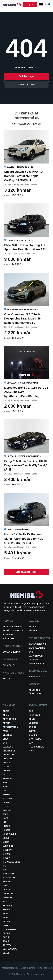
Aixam (6, 715)
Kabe (6, 818)
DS (4, 775)
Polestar (8, 894)
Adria (6, 711)
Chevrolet (9, 751)
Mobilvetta (9, 878)
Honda (6, 794)
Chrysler (8, 755)
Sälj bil (33, 631)
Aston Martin (10, 727)
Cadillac (8, 747)
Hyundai (7, 798)
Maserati (8, 850)
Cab (31, 711)
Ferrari (7, 779)
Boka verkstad (11, 652)
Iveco (6, 806)
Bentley (7, 735)
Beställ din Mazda (13, 631)
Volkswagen (10, 949)
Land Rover (9, 834)
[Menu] (41, 5)
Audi (5, 731)
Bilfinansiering (37, 644)
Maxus (6, 854)
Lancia (7, 830)
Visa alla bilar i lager (26, 124)
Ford (6, 786)
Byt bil (33, 627)
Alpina (7, 723)
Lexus (6, 838)
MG (4, 866)
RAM (5, 902)
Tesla (6, 941)
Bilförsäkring (37, 648)
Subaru (7, 933)
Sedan (32, 731)
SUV (31, 743)
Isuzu (6, 802)
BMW (5, 739)
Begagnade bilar (13, 627)
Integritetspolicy (9, 968)
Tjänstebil (9, 639)
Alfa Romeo (9, 719)
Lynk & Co (8, 846)
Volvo (6, 953)
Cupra (6, 763)
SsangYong (9, 929)
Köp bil (30, 5)
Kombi (32, 719)
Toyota (7, 945)
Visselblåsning (28, 968)
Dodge (6, 771)
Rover (6, 909)
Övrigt (33, 727)
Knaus (6, 826)
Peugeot (8, 890)
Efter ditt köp (45, 968)
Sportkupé (35, 739)
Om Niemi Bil (9, 665)
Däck (32, 652)
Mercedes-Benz (11, 862)
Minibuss (33, 723)
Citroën (7, 759)
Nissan (7, 882)
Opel (6, 886)
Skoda (6, 921)
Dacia (6, 767)
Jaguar (7, 810)
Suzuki (7, 937)
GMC (5, 790)
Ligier (6, 842)
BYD (5, 743)
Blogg (6, 679)
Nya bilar (8, 635)
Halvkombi (35, 715)
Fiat (5, 782)
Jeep (5, 814)
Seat (5, 917)
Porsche (8, 898)
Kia (5, 822)
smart (6, 925)
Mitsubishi (9, 874)
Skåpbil (33, 735)
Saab (6, 913)
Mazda (6, 858)
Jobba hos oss (37, 677)
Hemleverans (36, 663)
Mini (5, 870)
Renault (7, 905)
